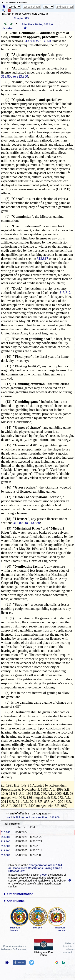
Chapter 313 (21, 18)
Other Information (20, 894)
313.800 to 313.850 (37, 41)
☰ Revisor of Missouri (15, 3)
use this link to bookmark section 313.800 (33, 817)
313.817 (42, 259)
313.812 (65, 293)
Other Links (16, 901)
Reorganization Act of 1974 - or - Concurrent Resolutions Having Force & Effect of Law (36, 868)
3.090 (43, 875)
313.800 (6, 832)
